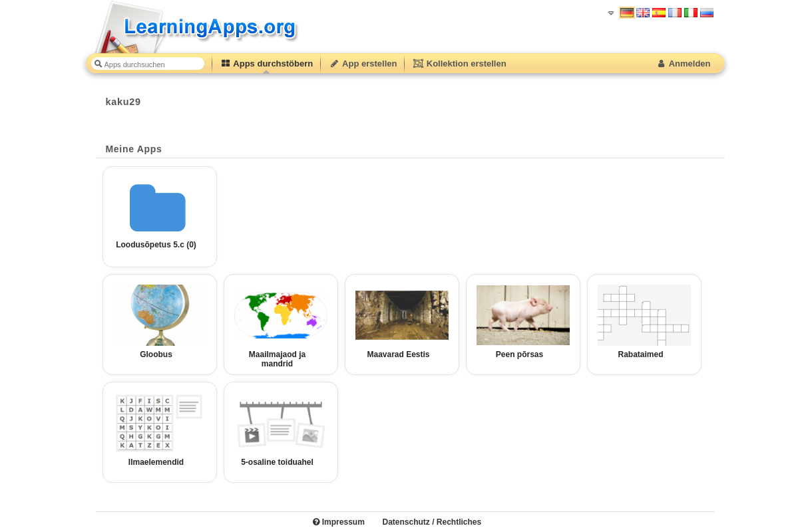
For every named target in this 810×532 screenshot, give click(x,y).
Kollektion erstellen (459, 64)
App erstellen (363, 64)
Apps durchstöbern (267, 64)
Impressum (338, 522)
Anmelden (683, 64)
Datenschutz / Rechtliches (432, 522)
